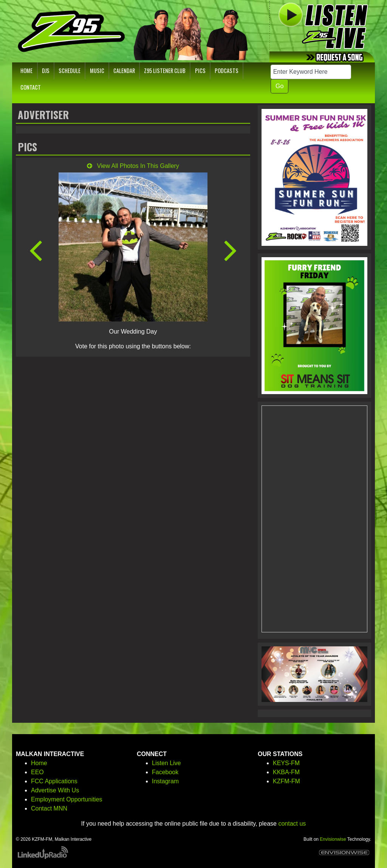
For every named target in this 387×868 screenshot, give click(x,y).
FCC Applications (54, 781)
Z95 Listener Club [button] (165, 71)
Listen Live (166, 763)
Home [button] (26, 71)
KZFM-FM (286, 781)
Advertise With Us (55, 790)
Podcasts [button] (227, 71)
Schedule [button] (70, 71)
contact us (292, 824)
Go (279, 86)
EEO (37, 772)
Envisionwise (333, 839)
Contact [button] (31, 87)
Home (39, 763)
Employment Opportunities (67, 799)
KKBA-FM (286, 772)
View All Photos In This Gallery (133, 166)
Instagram (165, 781)
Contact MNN (49, 808)
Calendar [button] (124, 71)
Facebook (165, 772)
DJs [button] (46, 71)
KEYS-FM (286, 763)
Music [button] (97, 71)
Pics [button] (200, 71)
